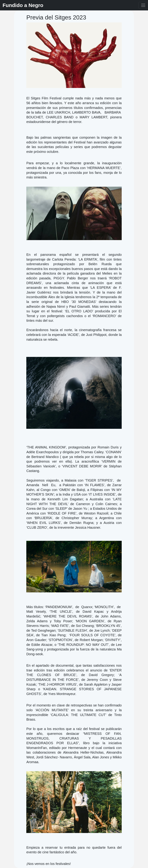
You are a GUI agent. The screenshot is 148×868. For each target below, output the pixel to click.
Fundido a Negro (23, 5)
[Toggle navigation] (143, 5)
